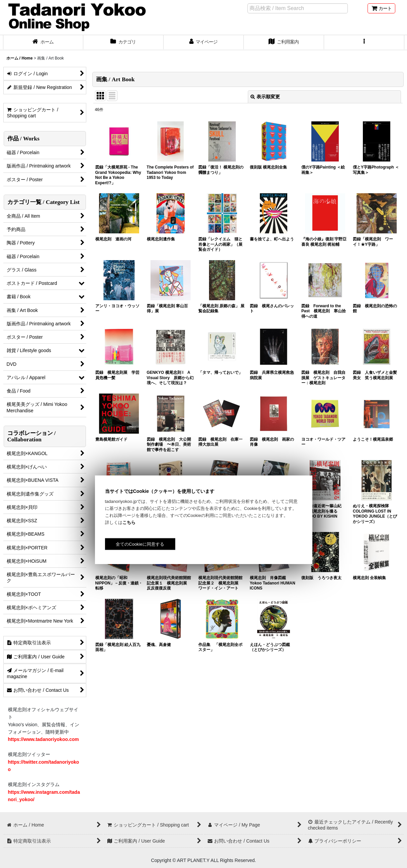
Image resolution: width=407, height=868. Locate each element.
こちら (129, 522)
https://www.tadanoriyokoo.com (43, 739)
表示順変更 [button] (265, 97)
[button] (364, 42)
